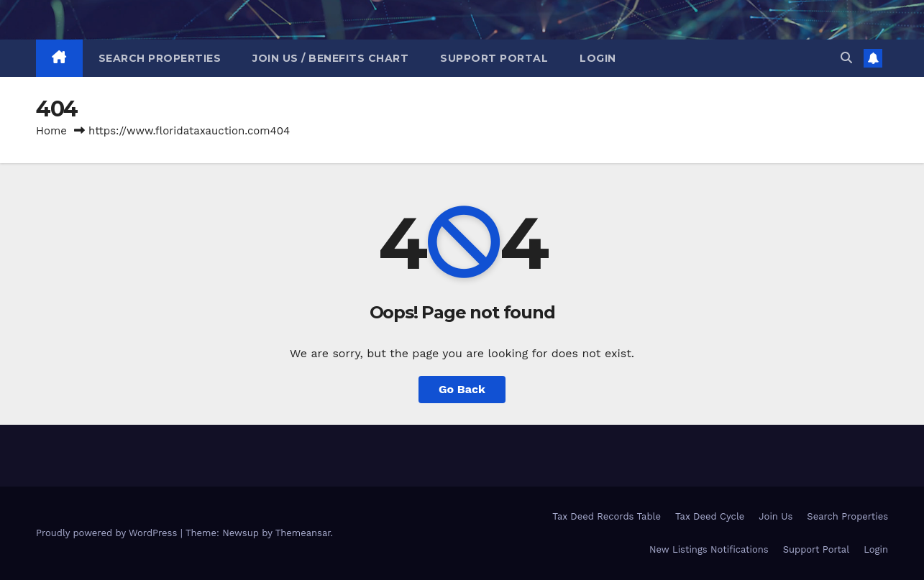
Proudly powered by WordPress (108, 533)
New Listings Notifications (709, 549)
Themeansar (303, 533)
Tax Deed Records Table (607, 516)
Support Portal (494, 58)
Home (51, 131)
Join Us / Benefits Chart (330, 58)
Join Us (776, 516)
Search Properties (160, 58)
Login (598, 58)
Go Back (462, 389)
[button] (846, 58)
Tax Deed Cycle (710, 516)
